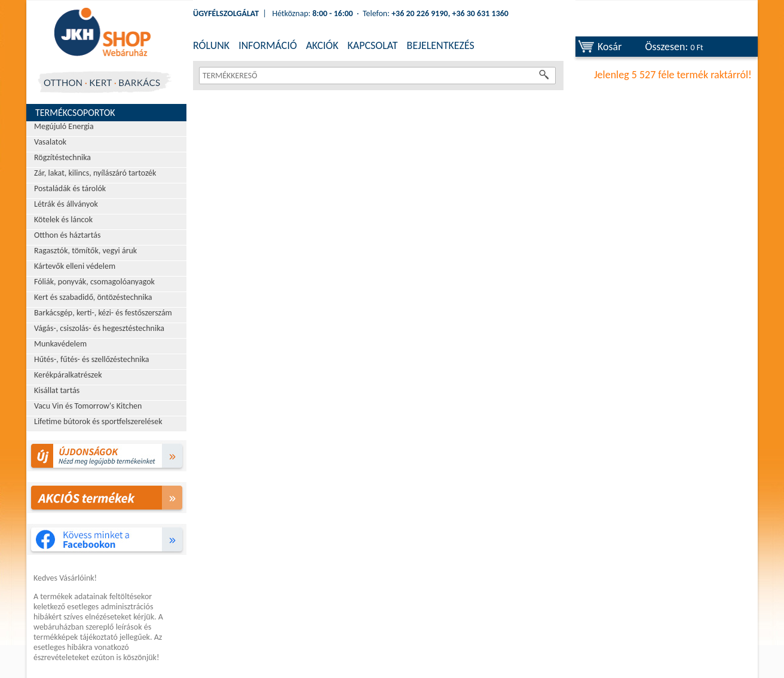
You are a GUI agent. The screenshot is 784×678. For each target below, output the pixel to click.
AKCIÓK (322, 45)
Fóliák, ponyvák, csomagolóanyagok (94, 282)
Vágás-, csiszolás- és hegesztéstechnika (99, 328)
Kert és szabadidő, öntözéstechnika (93, 297)
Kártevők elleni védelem (75, 266)
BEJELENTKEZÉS (441, 45)
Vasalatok (50, 142)
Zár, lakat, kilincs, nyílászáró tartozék (95, 173)
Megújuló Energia (64, 126)
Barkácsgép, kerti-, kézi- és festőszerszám (103, 313)
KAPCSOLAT (372, 45)
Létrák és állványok (66, 204)
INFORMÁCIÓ (268, 45)
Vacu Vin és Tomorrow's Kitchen (88, 406)
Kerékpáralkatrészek (68, 375)
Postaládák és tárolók (70, 188)
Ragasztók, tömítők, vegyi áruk (85, 251)
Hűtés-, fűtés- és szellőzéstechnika (92, 359)
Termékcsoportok (75, 113)
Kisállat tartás (57, 390)
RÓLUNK (211, 45)
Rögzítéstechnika (62, 157)
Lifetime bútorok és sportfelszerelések (98, 421)
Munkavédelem (60, 344)
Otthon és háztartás (67, 235)
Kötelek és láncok (63, 220)
